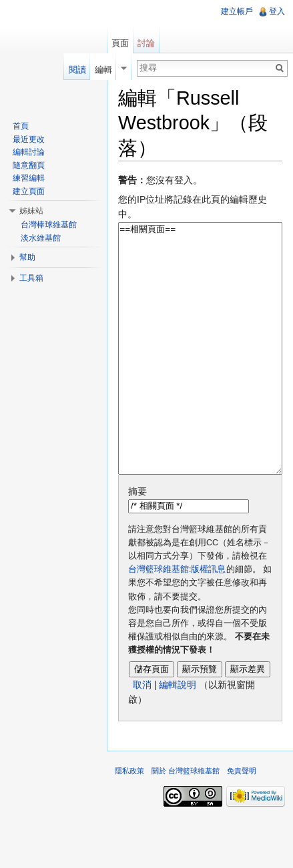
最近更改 (29, 139)
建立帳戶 (237, 11)
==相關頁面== (200, 374)
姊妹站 (31, 211)
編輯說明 (178, 735)
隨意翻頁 (29, 165)
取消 (142, 735)
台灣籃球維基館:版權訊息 (177, 619)
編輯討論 (29, 152)
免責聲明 (242, 821)
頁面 (120, 43)
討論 (146, 43)
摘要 (137, 541)
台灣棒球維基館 (49, 225)
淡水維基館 (41, 238)
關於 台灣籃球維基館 (186, 821)
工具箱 (31, 278)
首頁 (21, 126)
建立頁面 (29, 191)
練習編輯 (29, 178)
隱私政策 (129, 821)
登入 (277, 11)
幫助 (27, 257)
